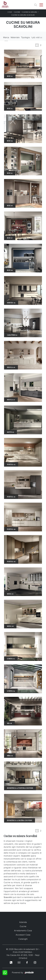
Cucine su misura (30, 12)
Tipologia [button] (25, 37)
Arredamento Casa (23, 931)
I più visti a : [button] (37, 37)
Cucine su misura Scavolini (23, 15)
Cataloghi (23, 939)
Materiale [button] (15, 37)
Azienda (23, 922)
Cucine (17, 12)
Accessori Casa (23, 935)
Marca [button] (6, 37)
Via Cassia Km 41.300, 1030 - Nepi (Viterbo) (23, 957)
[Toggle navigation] (41, 5)
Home (10, 12)
